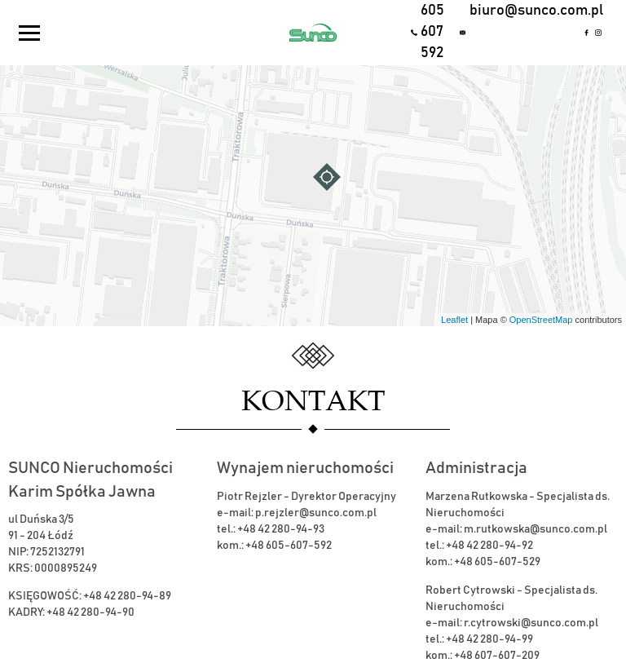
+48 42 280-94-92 (489, 546)
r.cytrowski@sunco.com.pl (531, 623)
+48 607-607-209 (497, 656)
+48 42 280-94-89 (127, 596)
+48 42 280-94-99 (489, 639)
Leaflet (454, 320)
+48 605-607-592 (289, 546)
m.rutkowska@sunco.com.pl (536, 529)
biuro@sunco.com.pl (523, 11)
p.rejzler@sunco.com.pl (316, 513)
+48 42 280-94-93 (281, 529)
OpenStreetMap (541, 320)
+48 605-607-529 (497, 562)
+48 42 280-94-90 (90, 612)
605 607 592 (432, 31)
